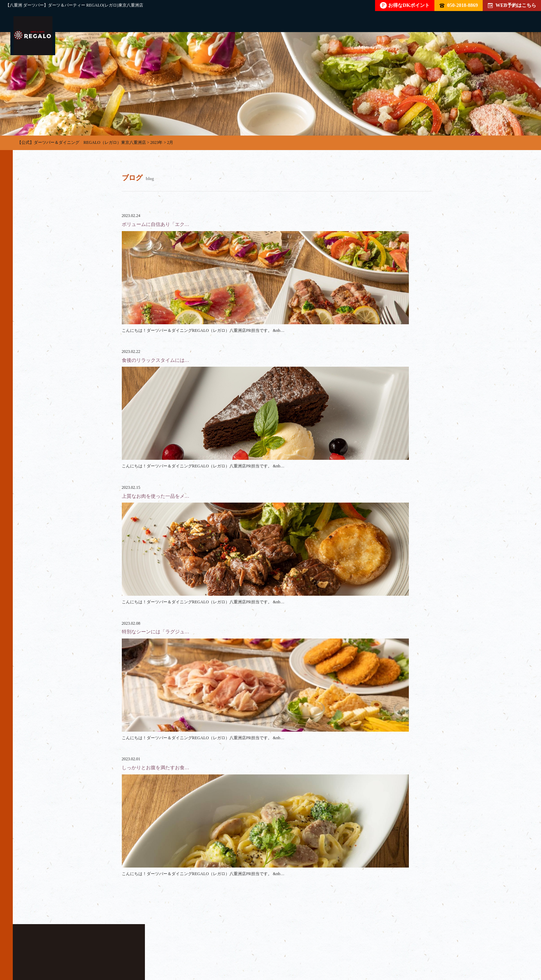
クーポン (312, 948)
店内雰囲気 (268, 948)
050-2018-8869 (459, 5)
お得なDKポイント (405, 5)
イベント (390, 948)
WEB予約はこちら (512, 5)
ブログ (351, 948)
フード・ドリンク (178, 948)
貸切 (132, 948)
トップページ (45, 948)
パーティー (93, 948)
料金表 (227, 948)
